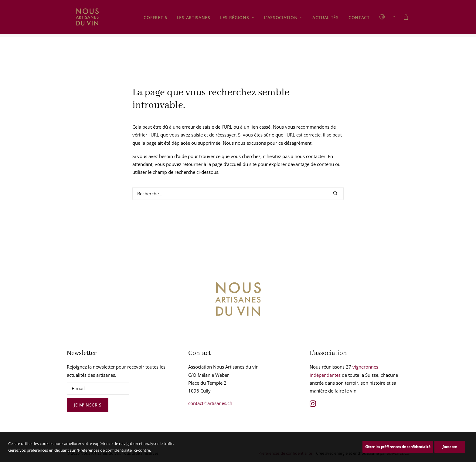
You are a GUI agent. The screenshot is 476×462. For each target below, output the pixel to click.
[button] (385, 19)
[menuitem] (155, 20)
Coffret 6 (155, 20)
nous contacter (310, 157)
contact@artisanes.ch (210, 403)
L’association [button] (283, 20)
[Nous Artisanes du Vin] (81, 19)
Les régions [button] (237, 20)
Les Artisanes (194, 20)
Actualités (326, 20)
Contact (359, 20)
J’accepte (450, 447)
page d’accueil (227, 164)
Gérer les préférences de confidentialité (398, 447)
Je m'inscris (88, 405)
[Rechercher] (238, 194)
